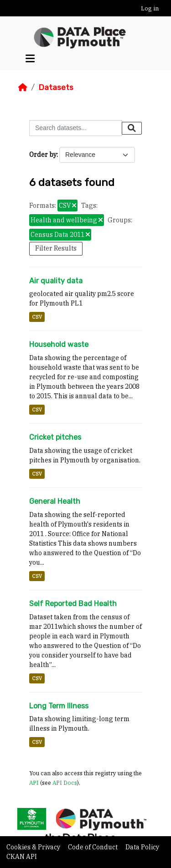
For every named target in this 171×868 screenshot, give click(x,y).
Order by (43, 155)
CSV (37, 317)
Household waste (59, 344)
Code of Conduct (93, 847)
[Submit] (132, 128)
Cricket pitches (55, 437)
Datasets (56, 87)
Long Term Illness (59, 706)
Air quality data (56, 281)
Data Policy (142, 847)
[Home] (23, 87)
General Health (55, 501)
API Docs (65, 783)
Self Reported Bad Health (73, 604)
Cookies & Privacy (34, 847)
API (34, 783)
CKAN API (22, 857)
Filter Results (56, 248)
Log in (150, 8)
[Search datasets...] (76, 128)
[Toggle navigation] (30, 59)
